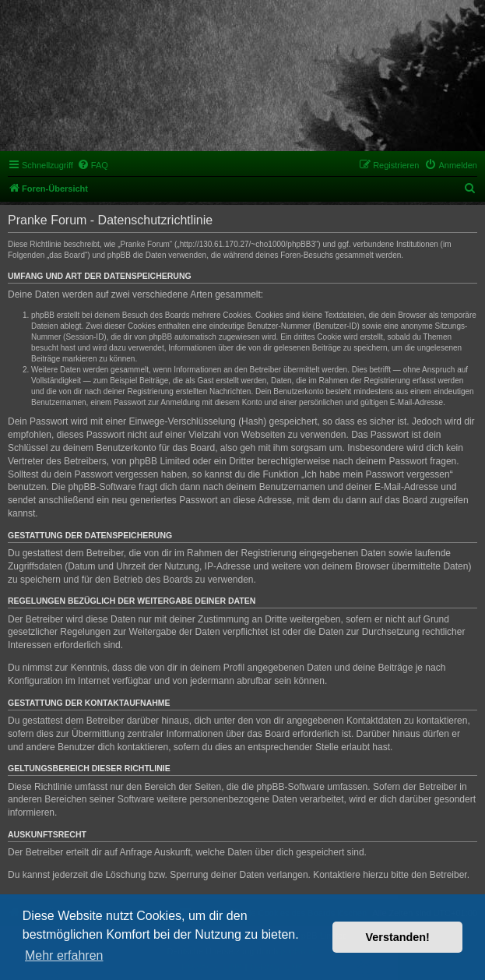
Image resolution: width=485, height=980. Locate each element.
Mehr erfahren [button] (64, 955)
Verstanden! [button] (398, 937)
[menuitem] (93, 165)
